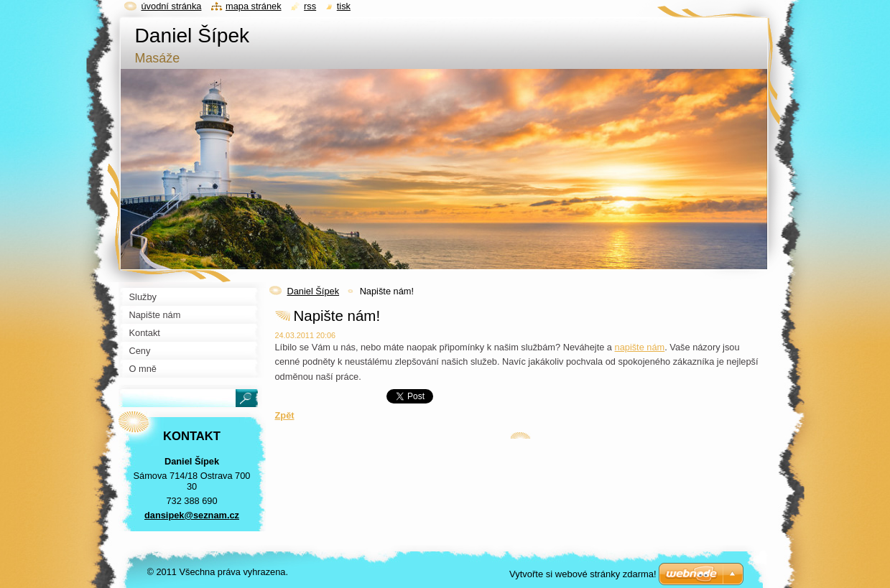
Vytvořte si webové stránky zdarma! (583, 574)
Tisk (344, 6)
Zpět (285, 415)
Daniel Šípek (314, 291)
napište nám (640, 347)
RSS (310, 6)
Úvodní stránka (172, 6)
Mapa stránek (254, 6)
